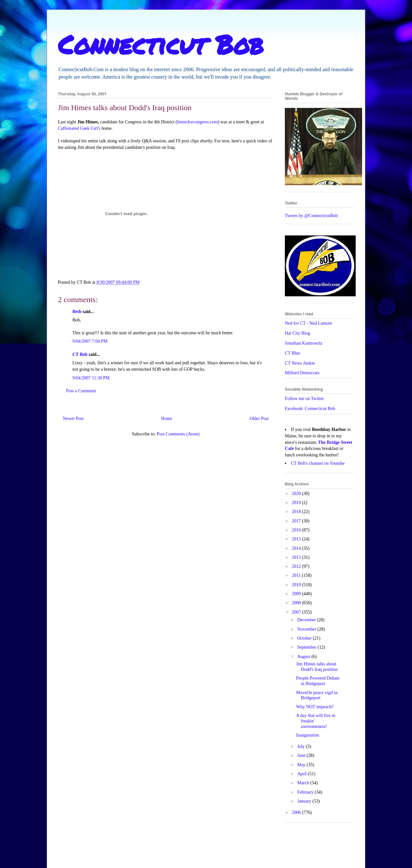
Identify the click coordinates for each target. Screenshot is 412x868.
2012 (297, 566)
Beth (77, 312)
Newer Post (73, 419)
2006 (297, 812)
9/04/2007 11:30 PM (91, 378)
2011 (297, 575)
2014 (297, 548)
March (304, 783)
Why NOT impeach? (315, 707)
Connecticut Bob (161, 44)
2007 (297, 612)
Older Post (259, 419)
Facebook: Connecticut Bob (310, 409)
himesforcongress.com (197, 122)
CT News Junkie (300, 363)
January (305, 801)
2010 (297, 585)
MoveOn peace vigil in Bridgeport (317, 695)
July (301, 746)
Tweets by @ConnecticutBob (311, 216)
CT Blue (293, 353)
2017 (297, 521)
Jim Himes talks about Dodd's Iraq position (317, 667)
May (302, 765)
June (302, 755)
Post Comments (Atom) (178, 434)
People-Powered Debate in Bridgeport (318, 681)
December (307, 620)
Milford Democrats (302, 373)
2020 (297, 494)
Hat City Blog (298, 333)
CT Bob (80, 354)
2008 (297, 603)
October (305, 638)
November (307, 629)
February (306, 792)
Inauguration (308, 735)
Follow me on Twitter (304, 399)
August (304, 657)
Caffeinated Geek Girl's (79, 128)
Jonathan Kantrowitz (304, 343)
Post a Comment (81, 391)
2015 (297, 539)
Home (167, 419)
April (302, 774)
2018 (297, 512)
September (307, 647)
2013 (297, 557)
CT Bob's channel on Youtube (318, 463)
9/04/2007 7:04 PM (90, 341)
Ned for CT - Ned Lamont (308, 323)
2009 (297, 594)
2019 (297, 503)
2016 (297, 530)
